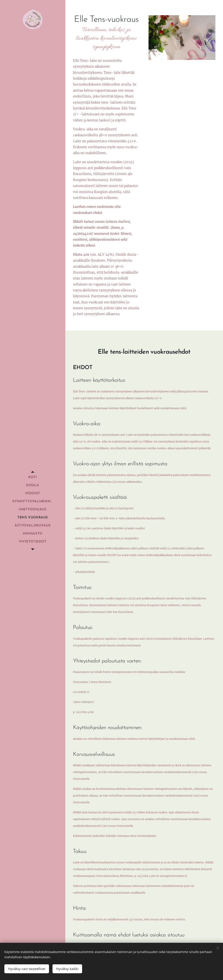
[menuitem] (33, 477)
